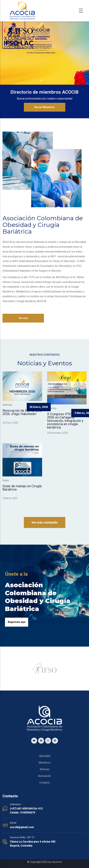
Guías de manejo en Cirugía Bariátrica (22, 488)
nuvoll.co (57, 862)
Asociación (44, 776)
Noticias (45, 769)
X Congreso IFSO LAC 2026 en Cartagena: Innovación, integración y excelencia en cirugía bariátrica (65, 421)
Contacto (45, 783)
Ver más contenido (45, 522)
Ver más (23, 318)
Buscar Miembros (44, 107)
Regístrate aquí (17, 622)
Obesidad (45, 756)
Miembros (45, 763)
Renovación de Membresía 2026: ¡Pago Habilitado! (22, 412)
